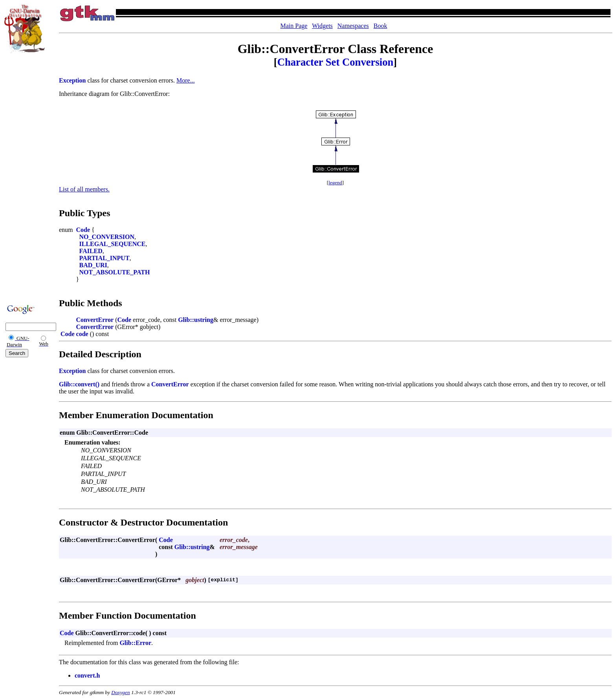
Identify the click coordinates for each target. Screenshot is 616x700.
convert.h (87, 675)
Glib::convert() (79, 384)
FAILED (91, 251)
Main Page (294, 26)
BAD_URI (93, 265)
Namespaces (353, 26)
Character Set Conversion (335, 62)
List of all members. (84, 189)
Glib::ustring (196, 320)
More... (186, 80)
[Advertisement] (28, 178)
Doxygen (120, 692)
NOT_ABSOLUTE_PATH (115, 272)
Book (380, 26)
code (82, 334)
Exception (72, 80)
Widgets (322, 26)
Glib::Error (135, 643)
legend (335, 183)
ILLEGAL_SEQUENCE (113, 244)
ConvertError (95, 320)
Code (83, 230)
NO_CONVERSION (107, 237)
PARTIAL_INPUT (104, 258)
